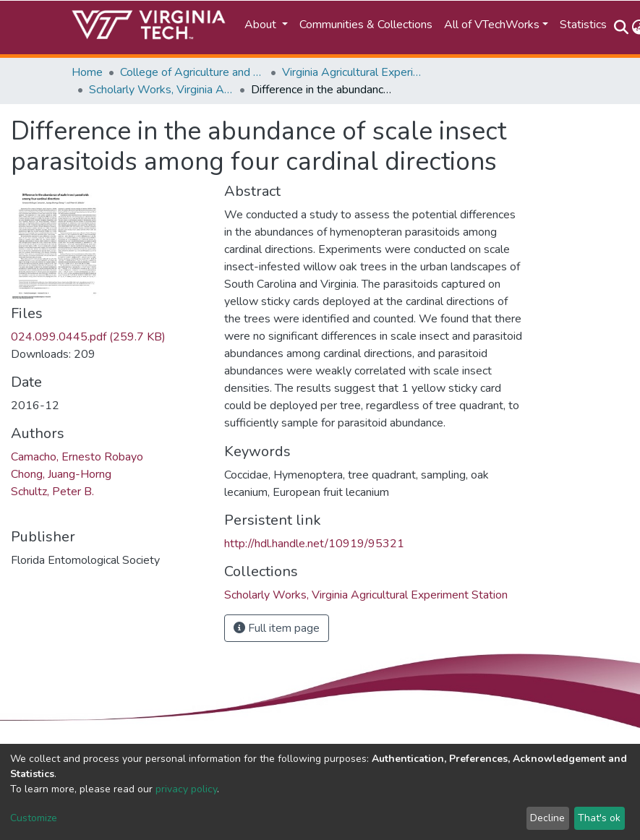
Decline (547, 818)
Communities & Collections (366, 25)
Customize (34, 818)
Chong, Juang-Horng (61, 474)
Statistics (583, 25)
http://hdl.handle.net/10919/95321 (314, 544)
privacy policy (186, 789)
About (262, 25)
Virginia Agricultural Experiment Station (354, 72)
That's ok (599, 818)
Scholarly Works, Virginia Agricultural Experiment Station (161, 90)
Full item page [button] (277, 628)
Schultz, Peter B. (52, 492)
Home (87, 72)
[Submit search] (622, 27)
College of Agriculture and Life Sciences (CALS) (192, 72)
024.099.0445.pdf (88, 337)
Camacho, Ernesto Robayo (77, 457)
